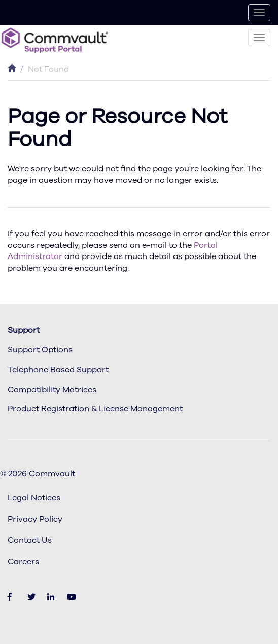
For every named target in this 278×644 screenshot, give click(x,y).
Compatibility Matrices (52, 390)
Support (24, 330)
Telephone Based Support (58, 370)
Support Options (40, 350)
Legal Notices (34, 498)
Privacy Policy (35, 519)
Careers (23, 562)
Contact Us (30, 540)
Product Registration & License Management (95, 409)
